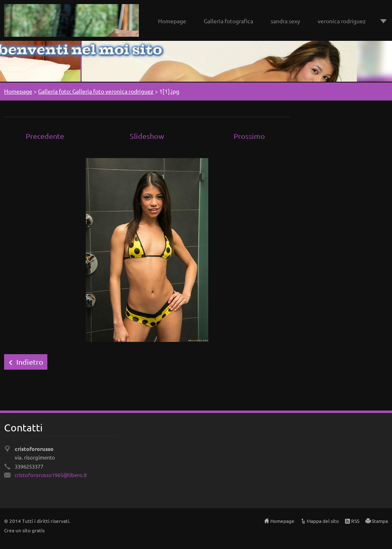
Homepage (172, 21)
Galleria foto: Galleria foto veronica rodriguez (96, 91)
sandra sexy (285, 21)
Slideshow (147, 136)
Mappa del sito (323, 521)
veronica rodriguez (342, 21)
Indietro (30, 362)
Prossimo (249, 136)
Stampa (380, 521)
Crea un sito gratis (24, 530)
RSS (355, 521)
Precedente (45, 136)
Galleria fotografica (228, 21)
